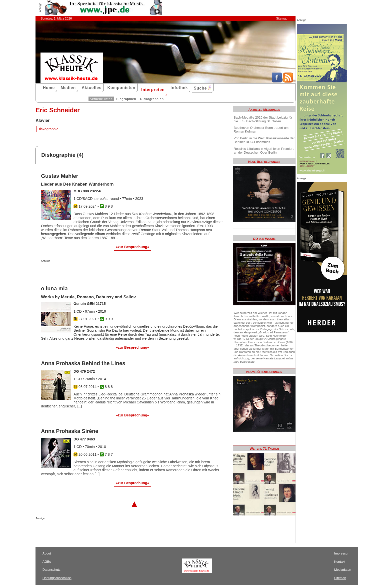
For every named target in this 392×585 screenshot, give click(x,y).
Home (49, 88)
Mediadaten (343, 570)
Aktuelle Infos (101, 99)
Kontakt (340, 562)
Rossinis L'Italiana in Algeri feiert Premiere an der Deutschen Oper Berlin (264, 151)
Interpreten (153, 90)
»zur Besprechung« (132, 247)
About (47, 553)
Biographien (126, 99)
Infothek (179, 88)
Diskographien (152, 99)
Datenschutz (51, 570)
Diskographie (48, 129)
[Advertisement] (99, 272)
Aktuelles (92, 88)
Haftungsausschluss (57, 578)
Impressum (342, 553)
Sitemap (282, 19)
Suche (202, 88)
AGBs (47, 562)
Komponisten (121, 88)
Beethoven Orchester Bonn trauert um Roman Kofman (261, 130)
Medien (68, 88)
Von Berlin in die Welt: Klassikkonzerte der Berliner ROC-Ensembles (264, 140)
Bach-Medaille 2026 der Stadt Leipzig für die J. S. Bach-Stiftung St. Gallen (263, 119)
